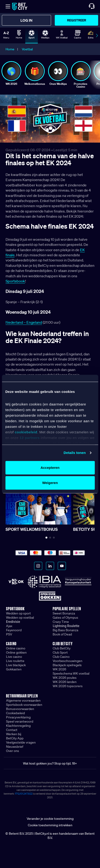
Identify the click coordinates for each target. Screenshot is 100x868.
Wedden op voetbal (20, 618)
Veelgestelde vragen (21, 742)
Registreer (77, 20)
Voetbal (27, 49)
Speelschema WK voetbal (71, 673)
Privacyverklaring (18, 717)
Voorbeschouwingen (68, 661)
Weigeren (50, 483)
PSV (9, 634)
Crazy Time (61, 622)
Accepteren (50, 468)
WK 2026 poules (65, 678)
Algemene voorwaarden (23, 700)
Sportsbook (15, 281)
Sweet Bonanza (64, 613)
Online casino (16, 648)
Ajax (9, 626)
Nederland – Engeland (24, 322)
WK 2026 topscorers (68, 686)
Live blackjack (16, 665)
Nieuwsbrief (15, 747)
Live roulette (15, 661)
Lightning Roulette (66, 626)
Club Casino (61, 657)
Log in (26, 20)
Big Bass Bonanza (65, 630)
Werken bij (14, 734)
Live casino (14, 657)
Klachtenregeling (18, 726)
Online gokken (16, 652)
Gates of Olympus (65, 618)
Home (10, 49)
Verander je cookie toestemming (50, 819)
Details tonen (75, 453)
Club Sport (60, 652)
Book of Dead (62, 634)
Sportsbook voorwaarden (24, 705)
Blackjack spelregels (67, 665)
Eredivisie (13, 622)
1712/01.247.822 (24, 794)
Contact (12, 730)
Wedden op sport (18, 613)
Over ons (13, 751)
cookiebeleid (26, 432)
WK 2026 (59, 669)
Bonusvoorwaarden (20, 709)
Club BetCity (62, 648)
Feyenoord (14, 630)
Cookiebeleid (15, 713)
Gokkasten (14, 669)
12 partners (30, 438)
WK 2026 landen (65, 682)
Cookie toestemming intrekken (50, 825)
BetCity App (15, 738)
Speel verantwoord (20, 721)
